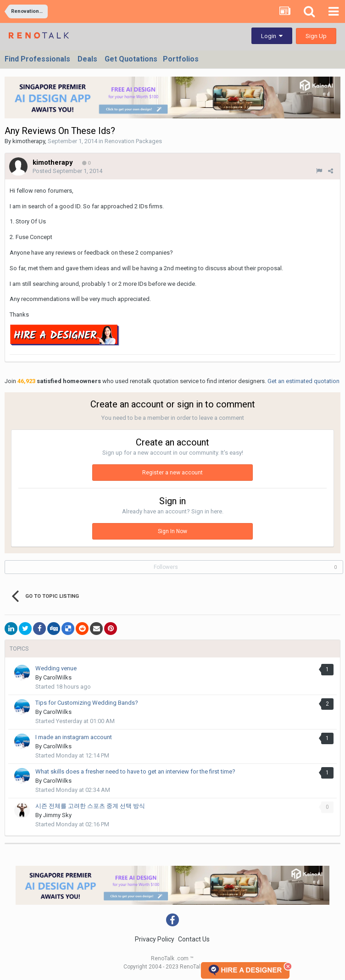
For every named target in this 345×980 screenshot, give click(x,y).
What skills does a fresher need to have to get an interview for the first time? (135, 771)
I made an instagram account (74, 737)
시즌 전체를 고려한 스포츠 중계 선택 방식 (90, 806)
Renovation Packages (133, 141)
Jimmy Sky (57, 815)
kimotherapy (29, 141)
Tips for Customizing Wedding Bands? (87, 703)
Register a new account (172, 473)
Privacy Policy (155, 939)
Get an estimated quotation (303, 381)
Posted (67, 171)
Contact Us (194, 939)
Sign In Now (172, 531)
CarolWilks (57, 677)
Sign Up (316, 36)
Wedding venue (56, 668)
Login (272, 36)
